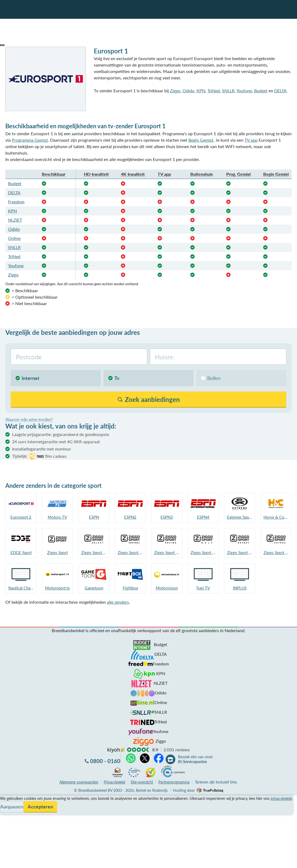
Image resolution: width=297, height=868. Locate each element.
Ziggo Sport (57, 552)
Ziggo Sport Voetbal (130, 552)
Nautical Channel (21, 588)
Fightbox (130, 588)
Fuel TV (203, 588)
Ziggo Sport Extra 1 (240, 552)
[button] (2, 45)
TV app (251, 140)
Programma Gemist (30, 140)
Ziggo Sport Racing (167, 552)
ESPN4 (203, 517)
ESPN (94, 517)
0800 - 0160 (105, 761)
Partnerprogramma (174, 782)
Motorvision (167, 588)
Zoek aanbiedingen (25, 860)
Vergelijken (10, 799)
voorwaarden (79, 782)
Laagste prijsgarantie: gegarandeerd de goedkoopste (61, 434)
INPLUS (240, 588)
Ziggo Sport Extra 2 (276, 552)
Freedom (16, 202)
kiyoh (116, 750)
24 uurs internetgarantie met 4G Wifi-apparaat (56, 442)
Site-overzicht (142, 782)
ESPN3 (167, 517)
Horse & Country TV (276, 517)
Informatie (10, 812)
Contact (8, 818)
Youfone (244, 91)
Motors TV (57, 517)
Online (14, 238)
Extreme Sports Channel (240, 517)
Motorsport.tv (57, 588)
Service (7, 805)
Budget (261, 91)
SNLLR (228, 91)
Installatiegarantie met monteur (42, 449)
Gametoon (94, 588)
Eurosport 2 (21, 517)
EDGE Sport (21, 552)
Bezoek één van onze (195, 759)
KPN (201, 91)
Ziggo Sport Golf (203, 552)
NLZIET (15, 220)
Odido (188, 91)
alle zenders (118, 602)
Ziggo (175, 91)
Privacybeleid (114, 782)
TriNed (214, 91)
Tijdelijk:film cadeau (39, 456)
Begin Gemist (201, 140)
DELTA (280, 91)
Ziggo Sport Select (94, 552)
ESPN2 (130, 517)
